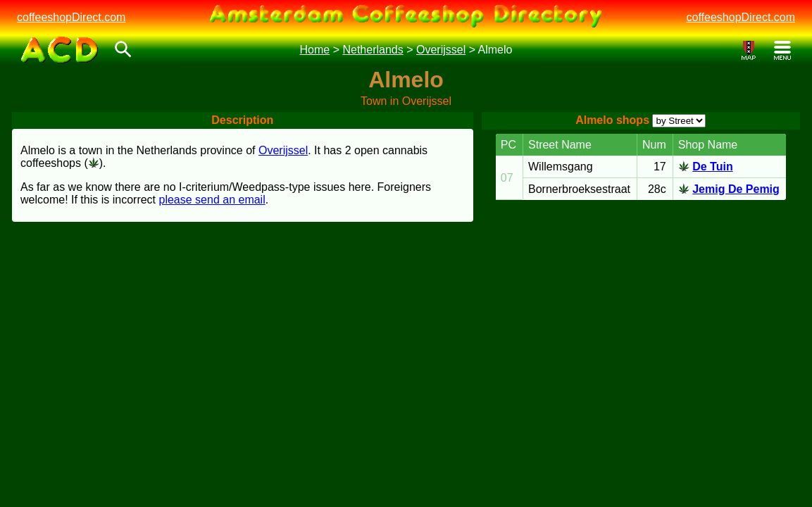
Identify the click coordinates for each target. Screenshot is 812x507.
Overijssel (441, 50)
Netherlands (373, 50)
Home (315, 50)
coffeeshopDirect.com (71, 17)
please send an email (212, 200)
